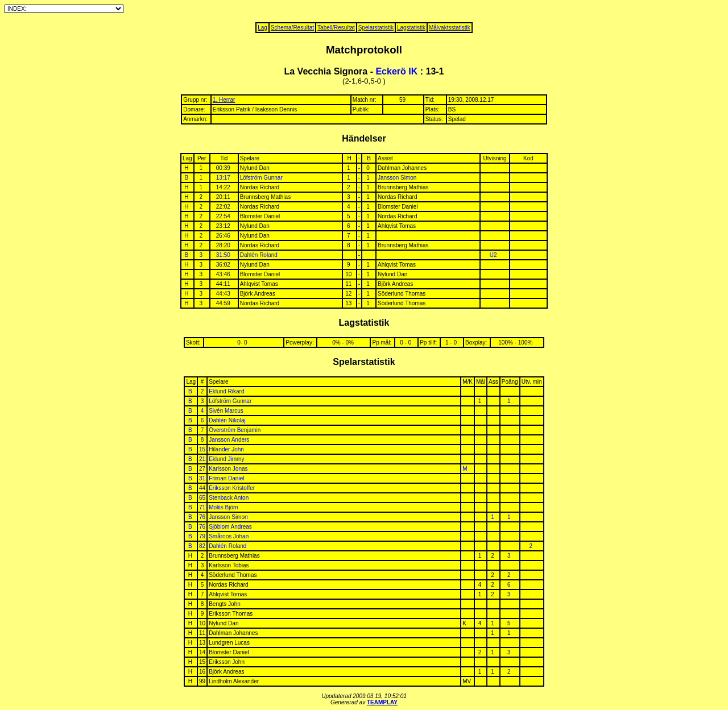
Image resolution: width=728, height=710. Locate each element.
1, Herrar (224, 100)
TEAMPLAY (382, 702)
